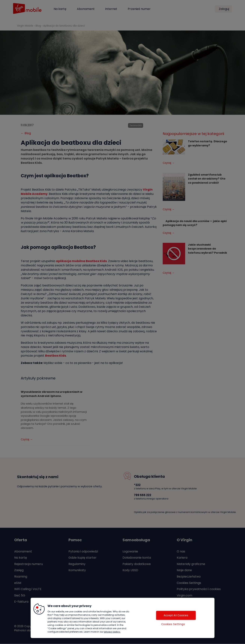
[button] (39, 609)
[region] (123, 618)
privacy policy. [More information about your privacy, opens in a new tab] (112, 632)
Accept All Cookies (173, 615)
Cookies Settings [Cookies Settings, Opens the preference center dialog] (173, 624)
